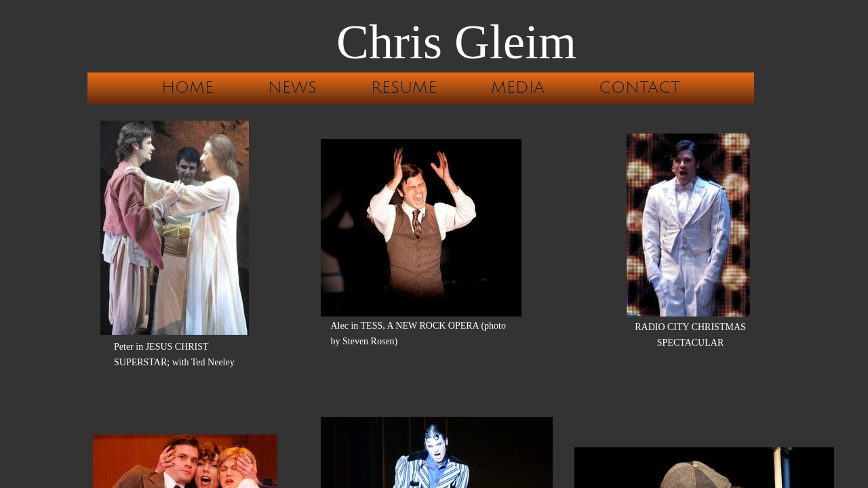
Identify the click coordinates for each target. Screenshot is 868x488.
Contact (639, 87)
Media (518, 87)
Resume (404, 87)
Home (188, 87)
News (292, 87)
